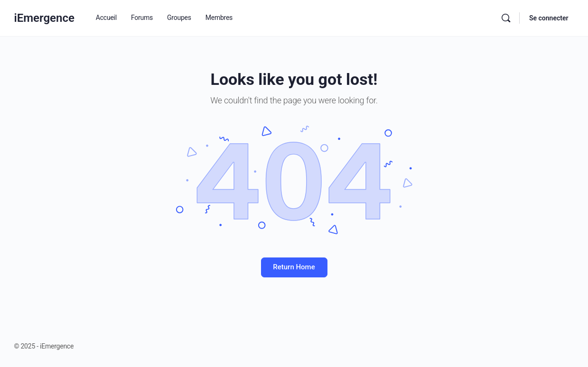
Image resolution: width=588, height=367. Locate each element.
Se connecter (549, 18)
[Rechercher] (506, 18)
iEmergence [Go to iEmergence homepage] (44, 18)
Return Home (294, 267)
